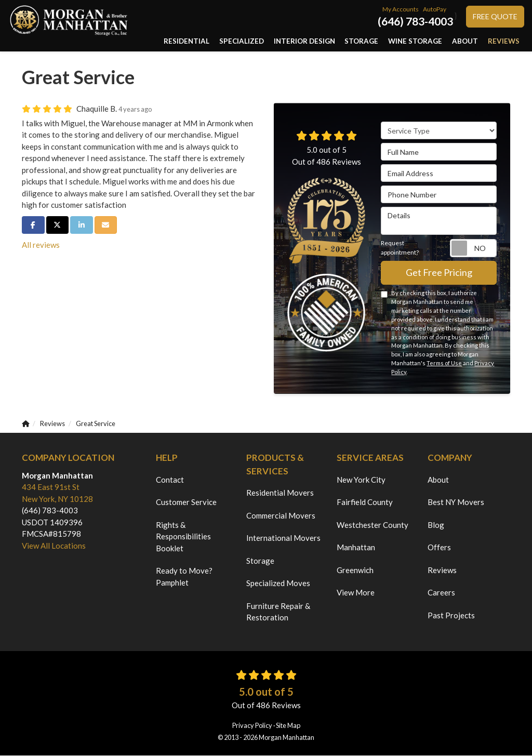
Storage (260, 561)
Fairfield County (365, 502)
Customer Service (186, 502)
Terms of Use (444, 364)
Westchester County (373, 525)
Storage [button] (379, 41)
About (438, 480)
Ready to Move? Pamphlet (184, 577)
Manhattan (356, 548)
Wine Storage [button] (427, 41)
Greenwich (355, 571)
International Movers (283, 538)
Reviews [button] (506, 41)
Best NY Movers (456, 502)
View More (356, 593)
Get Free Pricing (439, 273)
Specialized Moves (278, 583)
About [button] (471, 41)
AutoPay (435, 9)
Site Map (288, 726)
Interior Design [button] (328, 41)
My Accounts (401, 9)
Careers (441, 593)
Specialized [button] (272, 41)
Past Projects (451, 616)
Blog (436, 525)
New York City (361, 480)
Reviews (442, 571)
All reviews (41, 245)
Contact (170, 480)
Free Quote (495, 16)
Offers (439, 548)
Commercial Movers (281, 516)
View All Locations (54, 546)
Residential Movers (280, 493)
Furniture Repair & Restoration (278, 612)
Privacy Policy (252, 726)
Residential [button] (223, 41)
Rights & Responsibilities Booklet (183, 537)
